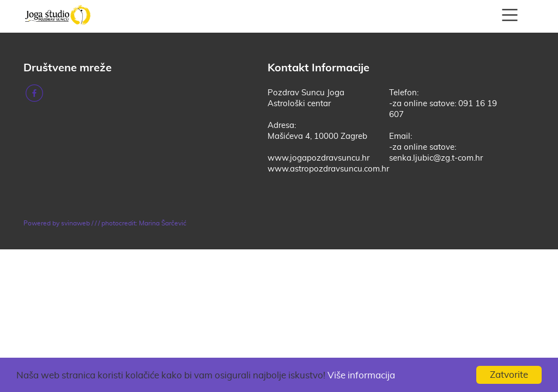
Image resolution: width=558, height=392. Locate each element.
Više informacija (361, 375)
